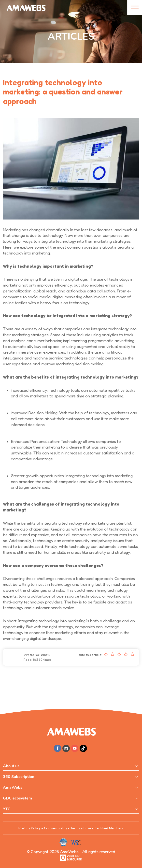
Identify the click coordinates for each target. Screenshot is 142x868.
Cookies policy (56, 828)
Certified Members (109, 828)
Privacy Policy (29, 828)
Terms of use (81, 828)
